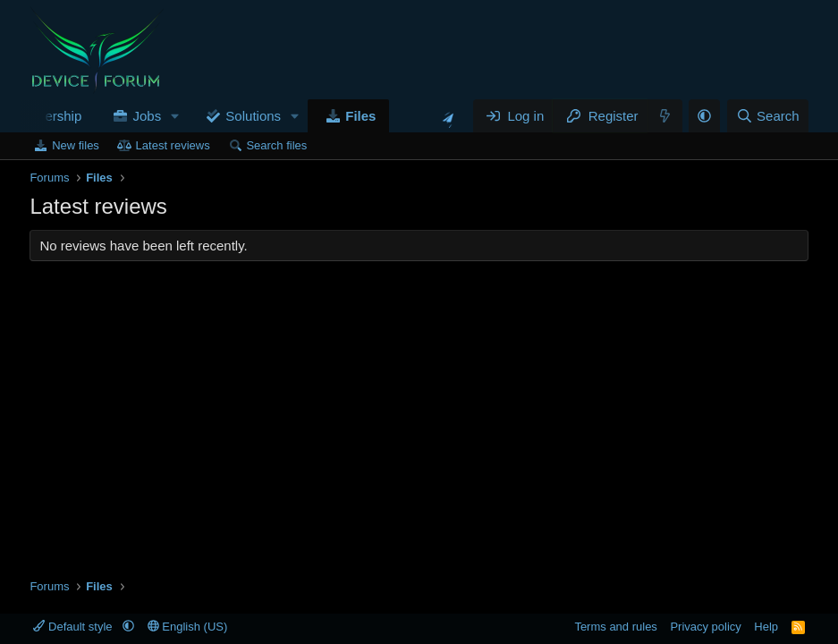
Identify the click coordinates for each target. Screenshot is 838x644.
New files (76, 145)
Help (766, 627)
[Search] (768, 116)
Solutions (253, 116)
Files (360, 116)
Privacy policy (705, 627)
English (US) (188, 627)
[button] (175, 116)
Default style (74, 627)
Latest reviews (173, 145)
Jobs (148, 116)
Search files (276, 145)
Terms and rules (615, 627)
